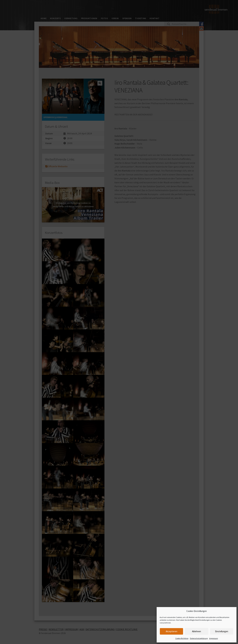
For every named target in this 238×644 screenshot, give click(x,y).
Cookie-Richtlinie (182, 638)
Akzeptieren (172, 631)
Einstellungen (222, 631)
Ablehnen (196, 631)
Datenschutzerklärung (199, 638)
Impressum (214, 638)
